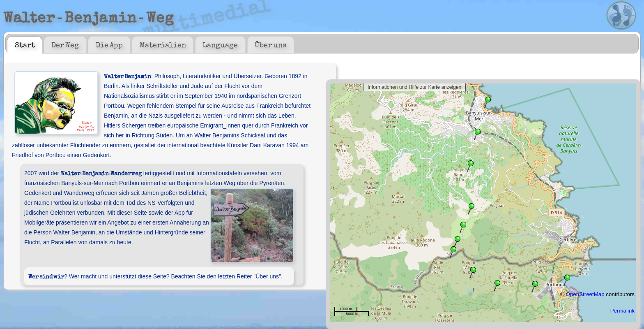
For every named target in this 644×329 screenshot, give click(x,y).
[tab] (25, 45)
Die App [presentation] (109, 44)
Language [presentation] (220, 44)
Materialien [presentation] (163, 44)
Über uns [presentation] (270, 44)
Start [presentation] (25, 44)
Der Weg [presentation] (65, 44)
